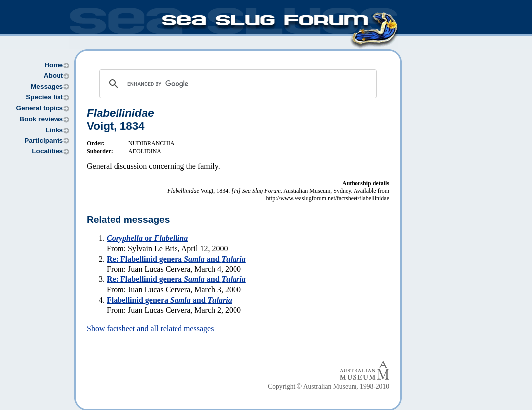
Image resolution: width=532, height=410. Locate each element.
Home (54, 65)
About (53, 76)
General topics (40, 108)
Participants (44, 141)
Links (54, 130)
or (147, 238)
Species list (44, 97)
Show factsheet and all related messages (150, 328)
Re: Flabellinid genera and (176, 259)
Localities (47, 151)
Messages (47, 87)
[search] (236, 84)
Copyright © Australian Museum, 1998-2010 (328, 386)
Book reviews (41, 119)
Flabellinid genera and (169, 300)
